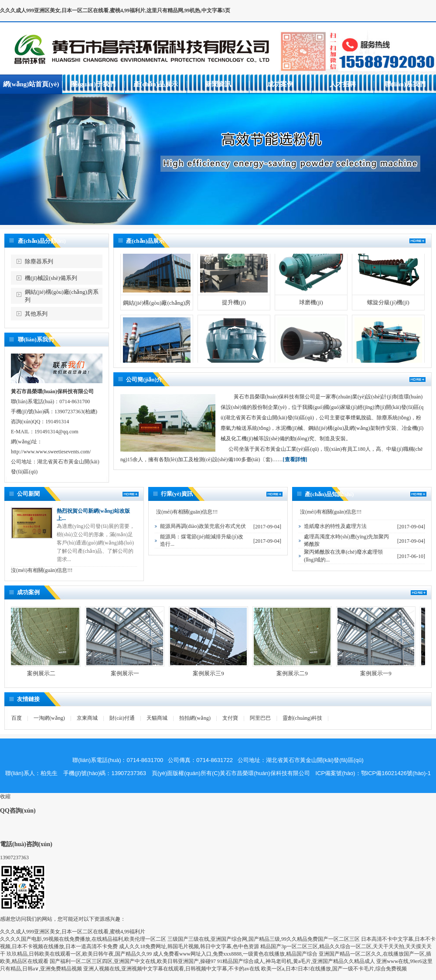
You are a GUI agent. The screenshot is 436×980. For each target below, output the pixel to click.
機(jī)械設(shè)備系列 (51, 278)
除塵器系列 (39, 261)
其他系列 (36, 314)
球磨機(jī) (311, 310)
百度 (17, 718)
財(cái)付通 (122, 718)
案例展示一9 (384, 673)
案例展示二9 (300, 673)
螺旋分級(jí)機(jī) (388, 310)
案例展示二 (49, 673)
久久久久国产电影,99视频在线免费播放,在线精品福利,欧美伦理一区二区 (83, 939)
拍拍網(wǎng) (195, 718)
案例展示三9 (216, 673)
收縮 (5, 796)
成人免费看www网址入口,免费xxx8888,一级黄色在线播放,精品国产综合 (235, 954)
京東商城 (87, 718)
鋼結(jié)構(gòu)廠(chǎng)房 (157, 310)
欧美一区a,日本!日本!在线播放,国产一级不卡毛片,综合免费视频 (334, 969)
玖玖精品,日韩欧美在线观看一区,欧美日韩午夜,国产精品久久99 (79, 954)
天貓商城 (157, 718)
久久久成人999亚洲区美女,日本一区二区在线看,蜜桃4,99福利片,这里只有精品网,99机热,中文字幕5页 (115, 10)
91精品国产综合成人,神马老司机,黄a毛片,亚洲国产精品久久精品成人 (296, 961)
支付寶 (230, 718)
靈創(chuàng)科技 (302, 718)
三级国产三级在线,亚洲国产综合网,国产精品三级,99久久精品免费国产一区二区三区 (264, 939)
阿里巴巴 (260, 718)
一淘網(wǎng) (49, 718)
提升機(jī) (234, 310)
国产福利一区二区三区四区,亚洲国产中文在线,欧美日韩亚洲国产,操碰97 (133, 961)
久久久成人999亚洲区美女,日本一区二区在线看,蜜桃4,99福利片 (73, 932)
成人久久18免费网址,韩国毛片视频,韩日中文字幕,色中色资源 (189, 946)
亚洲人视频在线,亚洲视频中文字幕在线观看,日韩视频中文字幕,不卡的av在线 (171, 969)
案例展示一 (133, 673)
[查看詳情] (295, 459)
